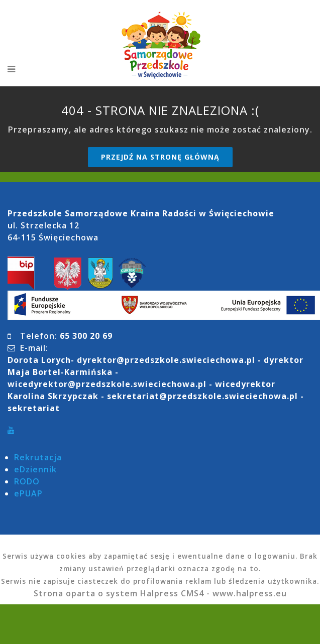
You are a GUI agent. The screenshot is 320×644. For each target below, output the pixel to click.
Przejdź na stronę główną (160, 157)
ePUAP (28, 493)
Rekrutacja (38, 457)
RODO (27, 481)
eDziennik (35, 469)
